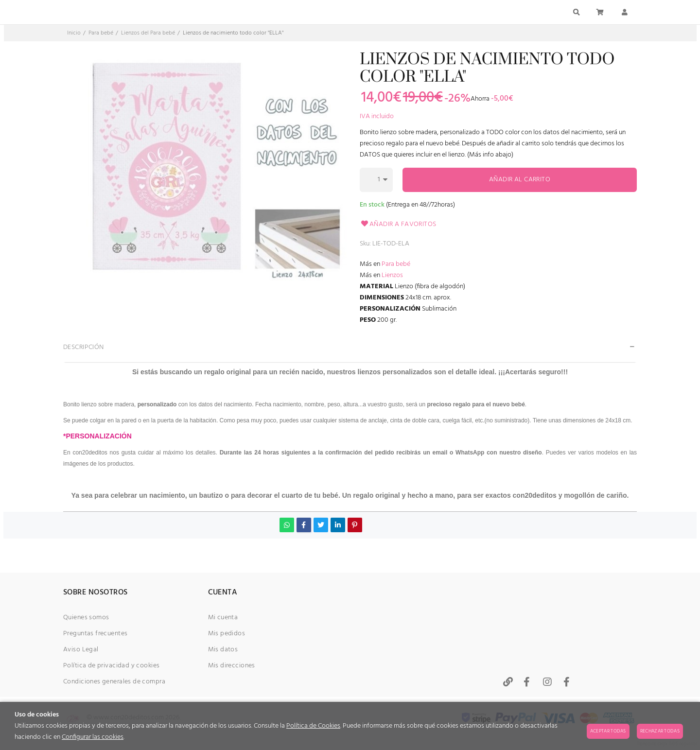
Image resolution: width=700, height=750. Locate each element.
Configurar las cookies (93, 737)
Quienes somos (86, 618)
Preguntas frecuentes (95, 634)
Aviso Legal (81, 650)
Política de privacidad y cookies (111, 666)
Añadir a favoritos (398, 224)
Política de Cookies (313, 726)
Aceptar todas (608, 731)
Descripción (84, 347)
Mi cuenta (223, 618)
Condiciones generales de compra (114, 682)
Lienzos (392, 275)
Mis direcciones (232, 666)
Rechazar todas (660, 731)
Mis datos (223, 650)
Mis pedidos (227, 634)
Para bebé (396, 264)
